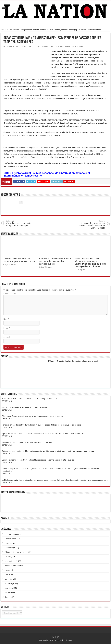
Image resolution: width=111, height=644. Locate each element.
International (10, 561)
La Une (8, 570)
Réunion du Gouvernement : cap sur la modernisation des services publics (55, 261)
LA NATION (10, 47)
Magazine (9, 579)
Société (8, 593)
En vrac (8, 557)
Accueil (3, 30)
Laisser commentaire (62, 47)
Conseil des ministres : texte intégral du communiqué (21, 223)
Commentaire (10, 293)
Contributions (10, 539)
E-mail (7, 328)
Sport (7, 597)
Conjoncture (14, 30)
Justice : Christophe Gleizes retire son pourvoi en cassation (19, 260)
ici (41, 176)
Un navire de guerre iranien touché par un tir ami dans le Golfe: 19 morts (90, 225)
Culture (8, 543)
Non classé (9, 588)
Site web (7, 337)
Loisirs (7, 575)
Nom (6, 319)
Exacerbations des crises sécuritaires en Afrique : (90, 263)
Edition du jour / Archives (15, 552)
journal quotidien (12, 566)
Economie (9, 548)
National (45, 47)
